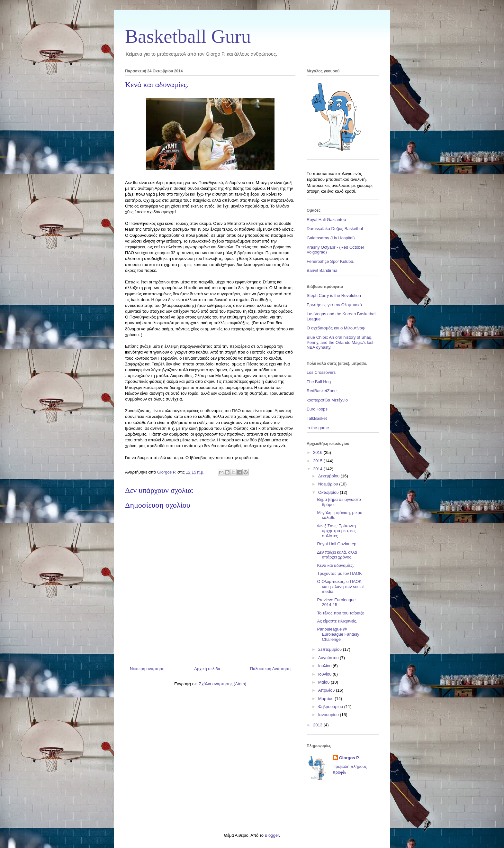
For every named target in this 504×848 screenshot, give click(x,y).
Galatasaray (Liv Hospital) (331, 238)
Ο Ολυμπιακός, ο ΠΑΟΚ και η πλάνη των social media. (340, 586)
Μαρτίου (327, 699)
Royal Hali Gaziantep (326, 220)
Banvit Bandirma (322, 270)
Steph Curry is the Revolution (334, 295)
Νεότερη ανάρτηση (147, 669)
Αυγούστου (329, 658)
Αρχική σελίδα (207, 669)
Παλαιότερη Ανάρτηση (270, 669)
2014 (318, 469)
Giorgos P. (349, 758)
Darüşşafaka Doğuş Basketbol (335, 229)
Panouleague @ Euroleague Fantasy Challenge (338, 634)
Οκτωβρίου (329, 492)
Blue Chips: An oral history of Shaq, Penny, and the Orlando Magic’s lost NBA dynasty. (340, 342)
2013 (318, 725)
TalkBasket (317, 418)
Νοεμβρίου (329, 484)
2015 (318, 461)
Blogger (272, 835)
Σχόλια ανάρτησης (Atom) (223, 684)
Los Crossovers (321, 372)
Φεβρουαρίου (331, 707)
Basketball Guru (188, 36)
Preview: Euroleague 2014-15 (336, 602)
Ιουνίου (325, 674)
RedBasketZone (322, 391)
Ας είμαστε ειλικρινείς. (337, 621)
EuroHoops (317, 409)
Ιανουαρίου (329, 715)
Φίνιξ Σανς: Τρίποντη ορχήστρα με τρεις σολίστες (336, 531)
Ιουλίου (325, 666)
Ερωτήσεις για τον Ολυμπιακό (334, 305)
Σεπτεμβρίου (331, 649)
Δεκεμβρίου (329, 476)
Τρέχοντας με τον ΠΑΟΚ (339, 573)
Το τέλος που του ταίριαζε (340, 613)
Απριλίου (327, 690)
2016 (318, 452)
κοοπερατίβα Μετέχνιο (327, 400)
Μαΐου (324, 682)
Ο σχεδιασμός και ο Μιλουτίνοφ (336, 328)
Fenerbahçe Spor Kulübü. (330, 261)
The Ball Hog (319, 382)
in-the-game (318, 428)
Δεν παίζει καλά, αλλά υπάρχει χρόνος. (337, 555)
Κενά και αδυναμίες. (335, 565)
